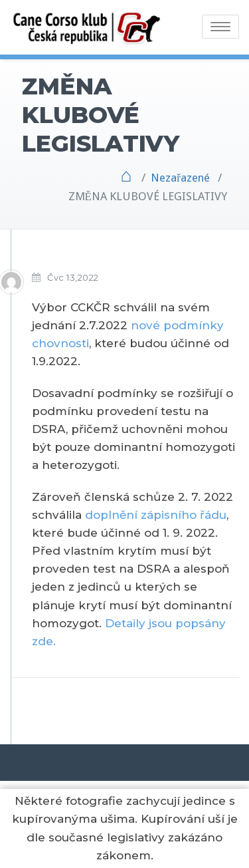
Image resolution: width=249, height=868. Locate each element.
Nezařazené (180, 178)
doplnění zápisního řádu (156, 515)
